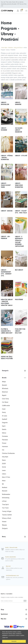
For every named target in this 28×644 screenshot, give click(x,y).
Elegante (5, 423)
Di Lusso (5, 416)
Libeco (4, 474)
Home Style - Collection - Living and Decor (12, 48)
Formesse (5, 436)
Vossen (4, 522)
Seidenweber (6, 494)
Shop (14, 610)
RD (3, 484)
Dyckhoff (5, 419)
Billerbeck (5, 389)
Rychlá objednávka (11, 557)
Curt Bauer (5, 402)
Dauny (4, 412)
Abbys (4, 382)
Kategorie (14, 371)
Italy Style (5, 457)
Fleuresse (5, 440)
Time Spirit (5, 505)
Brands (14, 378)
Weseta (4, 525)
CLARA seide (6, 406)
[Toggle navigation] (26, 11)
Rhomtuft (5, 491)
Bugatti (4, 395)
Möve (4, 481)
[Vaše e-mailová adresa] (12, 601)
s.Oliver (4, 501)
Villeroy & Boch (7, 518)
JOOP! (4, 464)
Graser (4, 443)
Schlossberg (6, 498)
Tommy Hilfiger (7, 511)
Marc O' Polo (6, 477)
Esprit (4, 426)
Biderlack (5, 392)
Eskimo (4, 433)
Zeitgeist (5, 529)
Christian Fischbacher (8, 453)
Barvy (14, 537)
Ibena (4, 460)
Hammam (5, 447)
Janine (4, 467)
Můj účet (8, 566)
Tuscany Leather (7, 515)
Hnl (3, 450)
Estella (4, 430)
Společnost (14, 614)
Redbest (5, 488)
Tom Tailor (5, 508)
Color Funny (5, 399)
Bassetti (5, 385)
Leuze (4, 471)
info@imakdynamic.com (12, 576)
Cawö (4, 409)
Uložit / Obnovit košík (11, 548)
